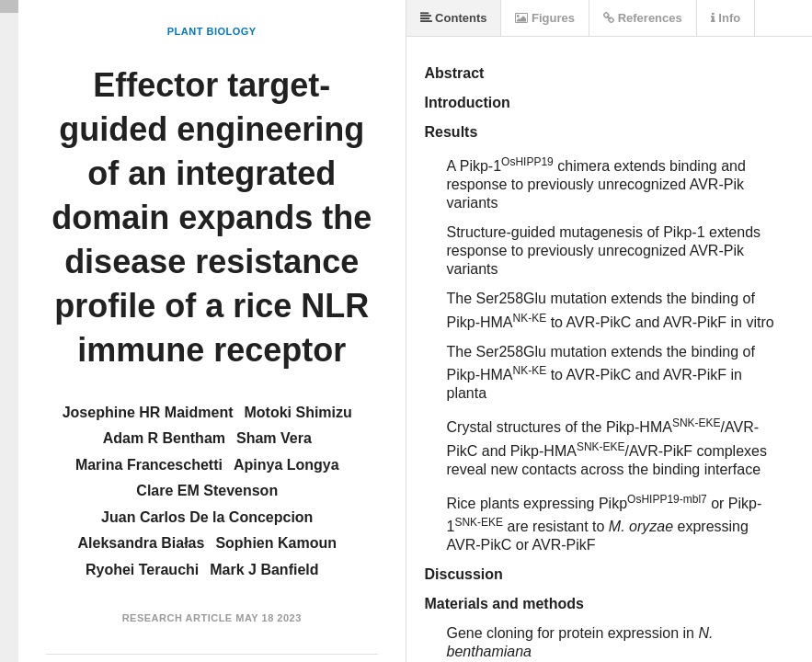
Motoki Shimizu (297, 412)
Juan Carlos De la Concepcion (207, 517)
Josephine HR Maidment (148, 412)
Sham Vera (274, 438)
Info (726, 18)
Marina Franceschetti (149, 465)
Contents (454, 18)
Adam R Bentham (164, 438)
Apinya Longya (286, 465)
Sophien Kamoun (276, 543)
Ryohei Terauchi (142, 570)
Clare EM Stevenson (207, 491)
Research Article (177, 618)
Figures (545, 18)
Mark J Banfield (264, 570)
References (643, 18)
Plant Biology (212, 31)
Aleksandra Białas (142, 543)
